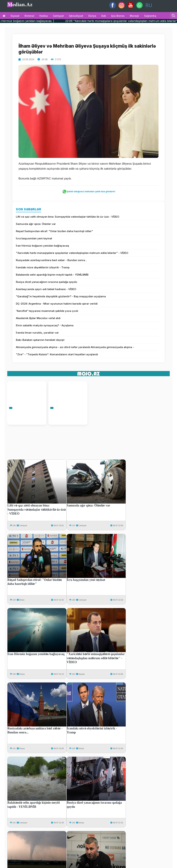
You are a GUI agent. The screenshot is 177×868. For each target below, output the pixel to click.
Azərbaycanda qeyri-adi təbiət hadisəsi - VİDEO (46, 289)
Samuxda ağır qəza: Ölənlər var (36, 224)
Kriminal (29, 16)
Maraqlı (134, 16)
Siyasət (15, 16)
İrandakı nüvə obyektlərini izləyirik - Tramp (43, 267)
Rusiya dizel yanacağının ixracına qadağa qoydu (46, 282)
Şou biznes (118, 16)
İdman (22, 600)
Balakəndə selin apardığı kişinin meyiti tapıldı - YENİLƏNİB (52, 275)
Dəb (104, 16)
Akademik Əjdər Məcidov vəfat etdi (38, 318)
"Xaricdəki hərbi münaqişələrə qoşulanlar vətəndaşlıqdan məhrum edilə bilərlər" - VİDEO (72, 253)
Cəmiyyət (58, 16)
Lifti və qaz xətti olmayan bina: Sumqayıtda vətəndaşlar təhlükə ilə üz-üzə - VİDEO (68, 217)
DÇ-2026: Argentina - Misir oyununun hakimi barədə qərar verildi (57, 304)
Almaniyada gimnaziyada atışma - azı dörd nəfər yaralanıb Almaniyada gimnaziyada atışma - (75, 347)
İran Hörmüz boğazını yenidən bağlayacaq (42, 246)
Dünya (92, 16)
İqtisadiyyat (76, 16)
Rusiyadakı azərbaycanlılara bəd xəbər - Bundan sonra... (51, 260)
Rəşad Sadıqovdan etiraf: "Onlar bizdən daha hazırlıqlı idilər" (54, 231)
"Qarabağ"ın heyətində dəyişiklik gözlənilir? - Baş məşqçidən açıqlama (61, 296)
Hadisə (44, 16)
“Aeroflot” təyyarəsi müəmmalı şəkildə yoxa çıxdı (47, 311)
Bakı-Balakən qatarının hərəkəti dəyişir (40, 340)
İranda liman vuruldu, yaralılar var (37, 333)
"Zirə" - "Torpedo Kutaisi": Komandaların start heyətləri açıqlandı (57, 354)
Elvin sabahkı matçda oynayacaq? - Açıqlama (45, 325)
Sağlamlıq (150, 16)
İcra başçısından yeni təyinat (34, 238)
